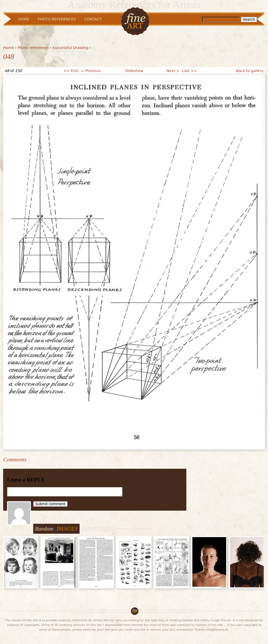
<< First (71, 71)
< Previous (91, 71)
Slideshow (134, 71)
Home (9, 48)
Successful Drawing (71, 48)
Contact (93, 19)
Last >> (189, 71)
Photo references (33, 48)
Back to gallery (250, 71)
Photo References (57, 19)
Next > (173, 71)
